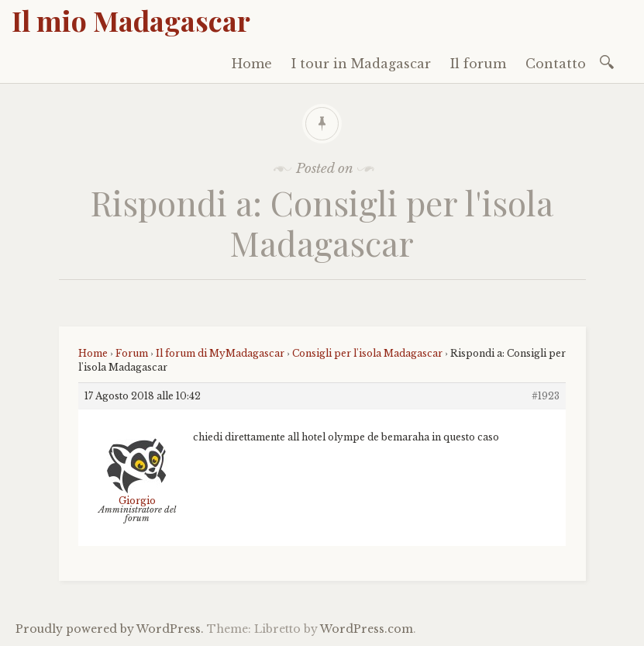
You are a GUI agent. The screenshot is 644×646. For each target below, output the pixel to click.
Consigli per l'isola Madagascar (367, 353)
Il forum (478, 64)
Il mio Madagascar (131, 20)
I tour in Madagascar (361, 64)
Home (252, 64)
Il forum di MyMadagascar (220, 353)
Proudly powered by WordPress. (110, 629)
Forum (132, 353)
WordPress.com (367, 629)
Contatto (556, 64)
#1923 (546, 396)
